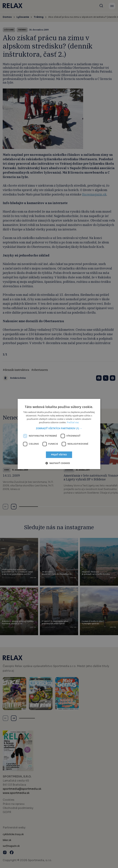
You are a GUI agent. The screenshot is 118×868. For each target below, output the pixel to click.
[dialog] (59, 434)
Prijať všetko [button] (59, 455)
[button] (59, 428)
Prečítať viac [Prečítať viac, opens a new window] (73, 422)
